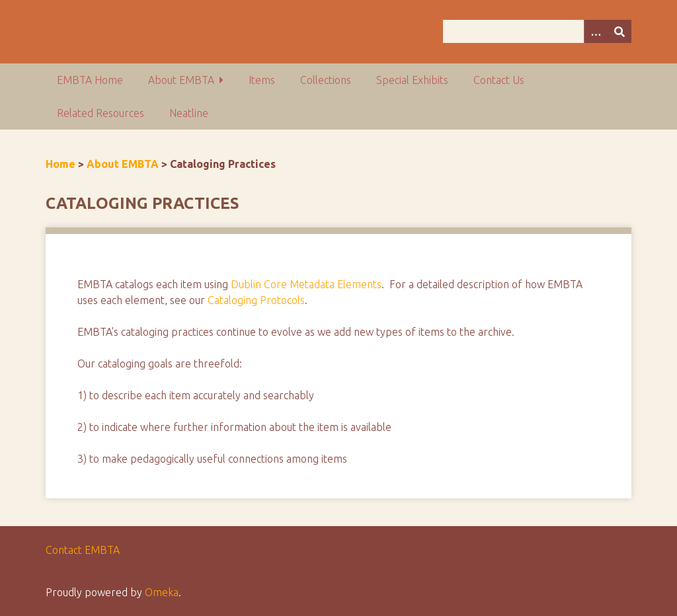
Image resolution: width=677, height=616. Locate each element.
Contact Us (499, 80)
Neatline (189, 113)
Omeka (162, 592)
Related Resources (100, 113)
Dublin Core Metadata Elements (306, 284)
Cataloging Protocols (256, 300)
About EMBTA (181, 80)
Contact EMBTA (83, 550)
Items (262, 80)
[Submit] (619, 31)
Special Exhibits (412, 80)
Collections (326, 80)
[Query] (537, 31)
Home (60, 164)
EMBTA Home (90, 80)
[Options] (596, 31)
